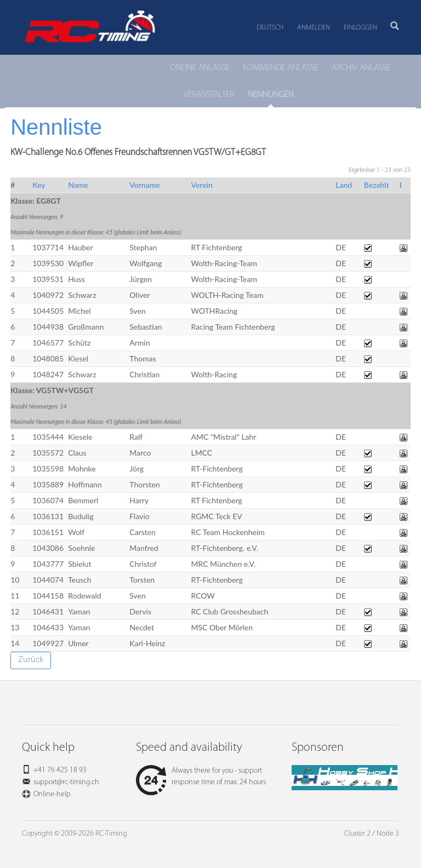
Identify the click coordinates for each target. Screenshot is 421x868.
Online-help (52, 794)
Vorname (144, 185)
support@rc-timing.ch (66, 782)
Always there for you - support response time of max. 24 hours (201, 777)
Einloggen (360, 28)
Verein (201, 185)
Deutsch (270, 28)
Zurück (31, 660)
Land (344, 185)
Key (39, 185)
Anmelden (314, 28)
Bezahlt (377, 185)
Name (78, 185)
